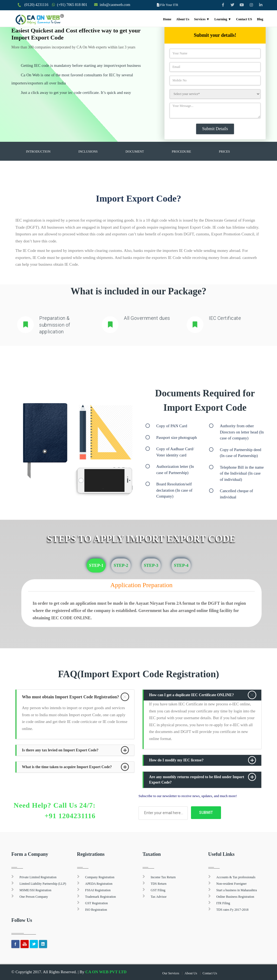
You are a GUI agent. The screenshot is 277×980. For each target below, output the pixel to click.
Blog (260, 19)
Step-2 (121, 565)
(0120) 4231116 (36, 5)
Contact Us (210, 973)
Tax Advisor (159, 897)
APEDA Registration (99, 884)
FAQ (29, 165)
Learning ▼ (223, 19)
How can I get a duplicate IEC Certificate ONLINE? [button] (191, 695)
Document (135, 152)
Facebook (15, 944)
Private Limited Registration (38, 877)
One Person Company (34, 897)
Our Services (171, 973)
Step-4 (181, 565)
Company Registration (100, 877)
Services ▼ (202, 19)
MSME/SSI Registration (35, 890)
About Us (183, 19)
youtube (25, 944)
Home (167, 19)
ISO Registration (96, 910)
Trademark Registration (101, 897)
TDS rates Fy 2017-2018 (233, 910)
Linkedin (43, 944)
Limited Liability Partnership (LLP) (43, 884)
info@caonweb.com (115, 5)
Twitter (34, 944)
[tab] (75, 697)
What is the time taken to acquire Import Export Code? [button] (67, 767)
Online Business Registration (235, 897)
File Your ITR (169, 5)
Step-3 (151, 565)
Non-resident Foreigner (232, 884)
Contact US (244, 19)
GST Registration (97, 903)
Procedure (181, 152)
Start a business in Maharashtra (237, 890)
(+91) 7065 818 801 (72, 5)
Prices (224, 152)
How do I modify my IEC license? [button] (176, 760)
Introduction (38, 152)
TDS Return (159, 884)
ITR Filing (223, 903)
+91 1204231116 (70, 816)
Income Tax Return (163, 877)
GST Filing (158, 890)
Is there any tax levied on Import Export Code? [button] (60, 750)
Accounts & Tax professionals (236, 877)
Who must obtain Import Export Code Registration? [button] (70, 697)
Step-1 (96, 565)
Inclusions (88, 152)
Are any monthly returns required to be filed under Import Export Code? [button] (197, 780)
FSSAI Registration (98, 890)
